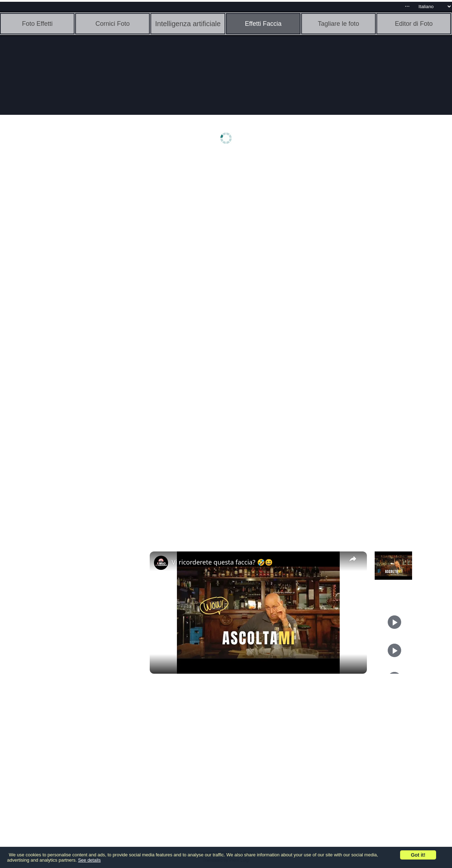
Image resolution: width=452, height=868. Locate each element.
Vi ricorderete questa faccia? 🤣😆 (222, 562)
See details (89, 860)
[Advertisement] (55, 267)
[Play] (394, 622)
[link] (161, 563)
